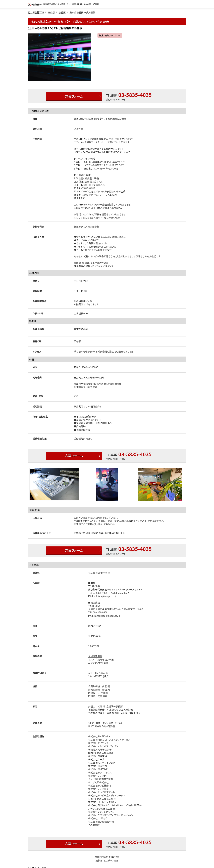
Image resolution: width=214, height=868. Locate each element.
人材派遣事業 (95, 656)
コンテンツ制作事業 (98, 663)
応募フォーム (74, 96)
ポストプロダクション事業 (101, 660)
